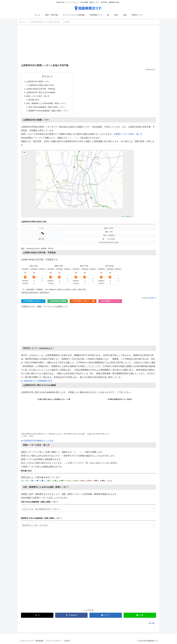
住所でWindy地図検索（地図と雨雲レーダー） (47, 107)
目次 (44, 76)
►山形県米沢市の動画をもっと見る (37, 441)
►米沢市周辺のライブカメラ (110, 301)
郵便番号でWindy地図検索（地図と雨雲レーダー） (49, 111)
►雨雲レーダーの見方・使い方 (128, 134)
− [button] (24, 156)
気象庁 (153, 298)
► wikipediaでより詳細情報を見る (37, 381)
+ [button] (24, 153)
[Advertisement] (88, 45)
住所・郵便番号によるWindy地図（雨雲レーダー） (47, 103)
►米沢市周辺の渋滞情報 (58, 301)
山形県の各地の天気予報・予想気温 (41, 89)
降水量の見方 (34, 100)
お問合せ (67, 641)
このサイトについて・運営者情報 (32, 641)
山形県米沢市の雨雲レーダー (38, 81)
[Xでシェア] (37, 615)
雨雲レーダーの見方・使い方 (38, 96)
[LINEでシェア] (140, 615)
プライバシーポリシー (54, 641)
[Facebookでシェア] (71, 615)
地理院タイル (130, 216)
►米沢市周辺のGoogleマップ (33, 301)
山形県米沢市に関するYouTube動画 (41, 92)
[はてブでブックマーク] (106, 615)
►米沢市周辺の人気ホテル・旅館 (83, 301)
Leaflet (123, 216)
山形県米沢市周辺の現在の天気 (41, 85)
